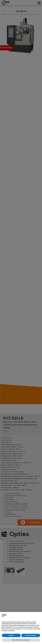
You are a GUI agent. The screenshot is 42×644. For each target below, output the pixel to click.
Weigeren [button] (11, 635)
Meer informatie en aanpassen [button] (21, 640)
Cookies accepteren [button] (31, 635)
